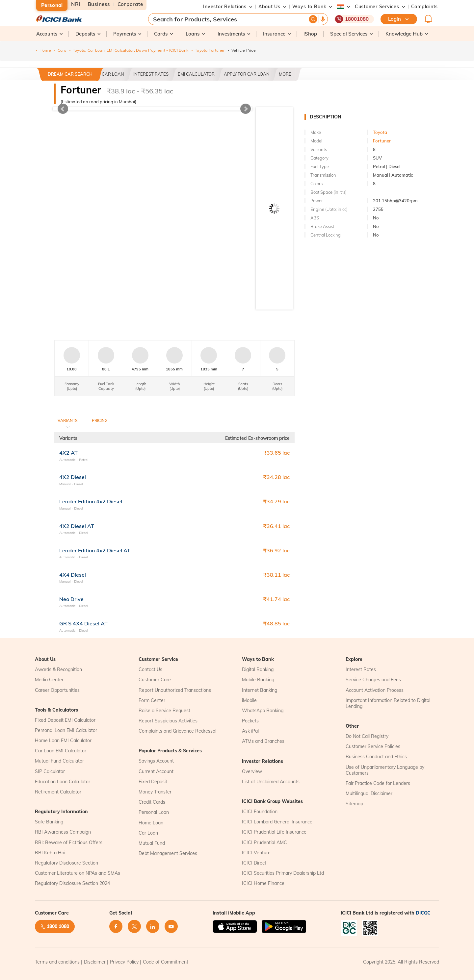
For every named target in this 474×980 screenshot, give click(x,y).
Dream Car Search (70, 74)
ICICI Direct (254, 863)
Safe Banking (49, 822)
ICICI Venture (256, 853)
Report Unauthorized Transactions (175, 690)
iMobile (249, 700)
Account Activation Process (375, 690)
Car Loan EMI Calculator (61, 751)
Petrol (84, 460)
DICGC (423, 913)
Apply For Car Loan (247, 74)
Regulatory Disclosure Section (66, 863)
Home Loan (151, 823)
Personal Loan (154, 812)
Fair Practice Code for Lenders (378, 783)
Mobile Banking (258, 680)
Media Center (49, 680)
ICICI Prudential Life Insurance (274, 832)
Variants (68, 421)
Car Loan (113, 74)
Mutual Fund (152, 843)
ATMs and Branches (263, 741)
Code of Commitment (166, 962)
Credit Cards (152, 802)
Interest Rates (151, 74)
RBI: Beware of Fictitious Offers (69, 842)
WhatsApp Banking (263, 711)
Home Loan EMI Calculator (63, 741)
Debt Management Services (168, 853)
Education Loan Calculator (63, 782)
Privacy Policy (124, 962)
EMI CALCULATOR (196, 74)
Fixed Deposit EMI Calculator (65, 720)
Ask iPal (250, 731)
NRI (76, 4)
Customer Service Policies (373, 746)
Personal (52, 5)
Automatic (67, 460)
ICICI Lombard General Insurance (277, 822)
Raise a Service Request (164, 711)
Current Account (156, 771)
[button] (377, 7)
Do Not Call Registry (367, 736)
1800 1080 (55, 926)
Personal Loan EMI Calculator (66, 730)
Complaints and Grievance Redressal (177, 731)
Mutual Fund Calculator (59, 761)
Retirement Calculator (58, 792)
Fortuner (382, 141)
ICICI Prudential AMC (264, 842)
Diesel (78, 484)
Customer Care (155, 680)
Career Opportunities (57, 690)
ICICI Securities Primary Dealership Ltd (283, 873)
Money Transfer (155, 792)
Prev (63, 109)
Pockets (250, 721)
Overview (252, 771)
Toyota (380, 132)
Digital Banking (258, 669)
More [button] (285, 74)
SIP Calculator (50, 771)
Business (99, 4)
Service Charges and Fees (373, 680)
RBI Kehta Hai (50, 853)
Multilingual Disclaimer (369, 793)
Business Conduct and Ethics (376, 757)
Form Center (152, 700)
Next (246, 109)
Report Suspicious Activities (168, 721)
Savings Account (156, 761)
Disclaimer (95, 962)
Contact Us (150, 669)
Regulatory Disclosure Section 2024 (72, 883)
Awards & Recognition (58, 669)
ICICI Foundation (260, 812)
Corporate (130, 4)
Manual (65, 484)
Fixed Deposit (153, 782)
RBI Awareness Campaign (63, 832)
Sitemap (354, 804)
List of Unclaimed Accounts (271, 782)
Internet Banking (260, 690)
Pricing (100, 421)
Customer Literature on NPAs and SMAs (78, 873)
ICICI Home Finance (263, 883)
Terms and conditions (57, 962)
